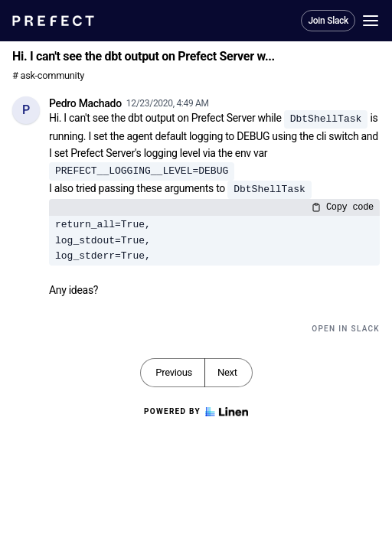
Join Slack (328, 21)
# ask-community (48, 75)
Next (227, 372)
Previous (174, 372)
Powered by (196, 412)
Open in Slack (346, 329)
